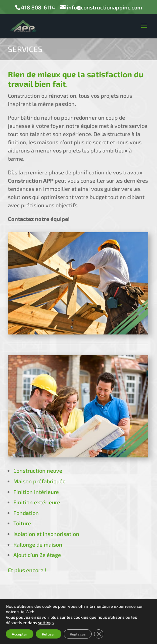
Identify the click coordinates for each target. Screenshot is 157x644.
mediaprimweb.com (78, 635)
